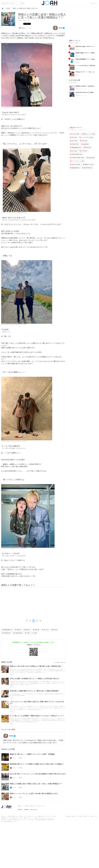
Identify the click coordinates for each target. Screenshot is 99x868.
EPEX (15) (87, 148)
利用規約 (26, 810)
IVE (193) (74, 137)
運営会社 (20, 810)
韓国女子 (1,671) (88, 164)
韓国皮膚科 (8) (75, 168)
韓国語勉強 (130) (76, 148)
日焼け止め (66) (75, 164)
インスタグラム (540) (86, 137)
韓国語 (20, 20)
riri (76, 69)
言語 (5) (54, 630)
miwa (77, 62)
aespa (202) (90, 158)
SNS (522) (84, 141)
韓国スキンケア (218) (88, 134)
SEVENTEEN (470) (76, 154)
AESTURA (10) (87, 168)
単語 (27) (27, 630)
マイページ (94, 3)
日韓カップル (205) (31, 633)
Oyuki (58, 28)
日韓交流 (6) (6, 633)
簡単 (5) (18, 630)
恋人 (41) (45, 630)
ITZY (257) (83, 151)
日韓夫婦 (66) (18, 633)
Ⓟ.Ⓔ (11, 697)
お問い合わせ (34, 810)
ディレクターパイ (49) (77, 161)
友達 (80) (36, 630)
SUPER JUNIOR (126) (77, 158)
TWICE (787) (74, 144)
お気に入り (23, 28)
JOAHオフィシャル (81, 89)
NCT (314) (74, 141)
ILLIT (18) (74, 151)
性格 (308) (85, 144)
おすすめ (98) (75, 134)
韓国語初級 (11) (7, 630)
